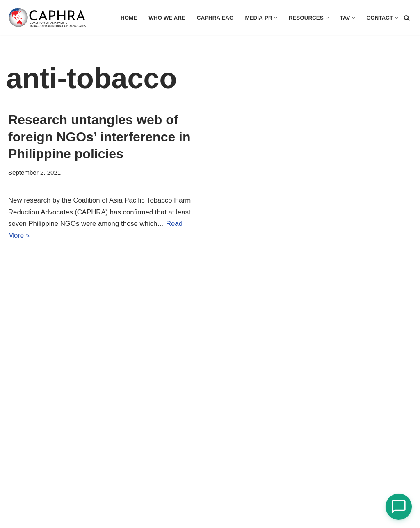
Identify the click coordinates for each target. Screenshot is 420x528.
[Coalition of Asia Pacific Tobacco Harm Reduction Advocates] (49, 18)
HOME (127, 18)
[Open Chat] (399, 507)
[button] (275, 18)
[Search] (407, 18)
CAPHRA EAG (213, 18)
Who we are (165, 18)
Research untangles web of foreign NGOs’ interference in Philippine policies (99, 137)
